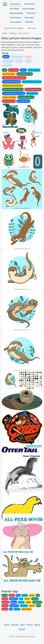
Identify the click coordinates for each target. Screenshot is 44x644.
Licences (15, 625)
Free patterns (16, 22)
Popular (29, 61)
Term (23, 625)
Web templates (16, 13)
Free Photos (29, 4)
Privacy (30, 625)
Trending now (17, 57)
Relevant (19, 61)
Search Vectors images (14, 28)
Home (5, 33)
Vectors (13, 33)
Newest (28, 57)
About (37, 625)
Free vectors (15, 4)
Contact (22, 629)
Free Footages (29, 9)
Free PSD (29, 22)
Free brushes (16, 18)
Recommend (8, 61)
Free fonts (14, 9)
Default (6, 57)
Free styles (29, 18)
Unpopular (7, 65)
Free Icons (31, 13)
